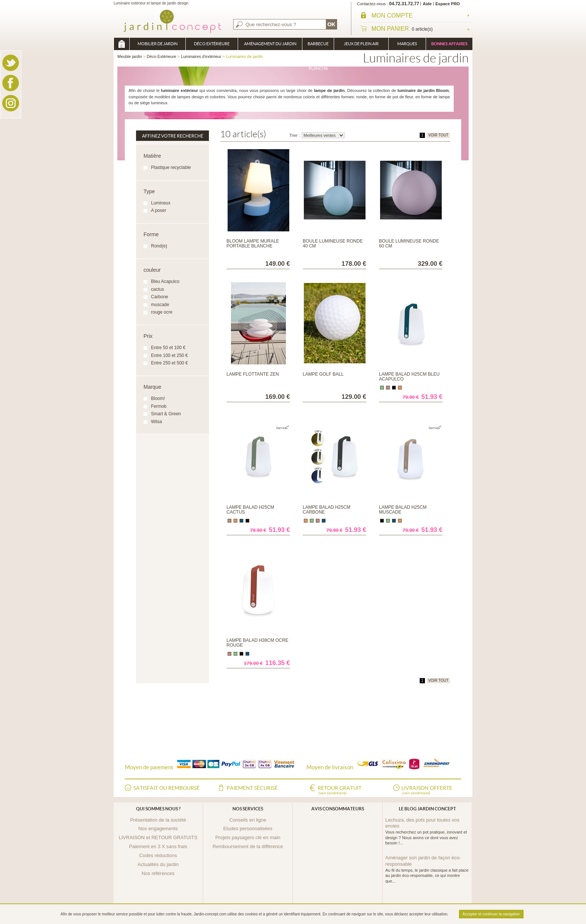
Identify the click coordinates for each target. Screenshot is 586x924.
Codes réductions (158, 855)
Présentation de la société (158, 820)
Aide (427, 4)
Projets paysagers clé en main (248, 837)
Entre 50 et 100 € (168, 348)
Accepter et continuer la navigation (491, 914)
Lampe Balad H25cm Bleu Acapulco (409, 377)
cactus (158, 289)
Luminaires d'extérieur (201, 56)
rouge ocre (162, 312)
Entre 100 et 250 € (169, 355)
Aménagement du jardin (270, 44)
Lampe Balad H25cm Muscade (403, 510)
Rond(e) (159, 246)
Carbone (160, 297)
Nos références (158, 873)
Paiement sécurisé (252, 788)
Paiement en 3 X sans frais (158, 846)
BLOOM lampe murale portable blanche (253, 244)
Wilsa (156, 422)
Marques (407, 44)
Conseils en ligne (248, 820)
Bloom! (158, 398)
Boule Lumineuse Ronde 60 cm (409, 244)
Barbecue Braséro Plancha (318, 46)
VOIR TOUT (438, 135)
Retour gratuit (340, 791)
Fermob (159, 406)
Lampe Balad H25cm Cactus (250, 510)
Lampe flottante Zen (253, 374)
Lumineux (161, 203)
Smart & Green (166, 414)
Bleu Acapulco (165, 281)
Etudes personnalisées (248, 828)
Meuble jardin (121, 44)
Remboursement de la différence (248, 846)
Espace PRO (448, 4)
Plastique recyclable (171, 167)
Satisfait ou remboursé (166, 788)
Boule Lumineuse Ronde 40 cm (333, 244)
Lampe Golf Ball (323, 374)
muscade (160, 305)
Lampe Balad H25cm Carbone (326, 510)
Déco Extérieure (212, 44)
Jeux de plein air (361, 44)
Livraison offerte (427, 791)
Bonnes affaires (449, 44)
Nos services (248, 809)
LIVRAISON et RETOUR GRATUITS (158, 837)
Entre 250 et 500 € (169, 363)
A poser (159, 210)
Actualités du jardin (158, 864)
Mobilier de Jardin (158, 44)
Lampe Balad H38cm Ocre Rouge (257, 643)
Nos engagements (158, 828)
